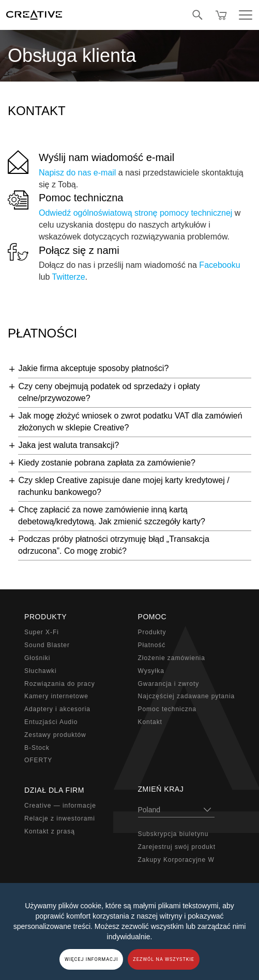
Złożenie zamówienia (172, 658)
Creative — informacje (60, 806)
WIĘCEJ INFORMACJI (91, 959)
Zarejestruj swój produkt (177, 847)
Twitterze (69, 277)
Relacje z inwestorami (60, 818)
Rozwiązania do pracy (60, 684)
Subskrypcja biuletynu (173, 834)
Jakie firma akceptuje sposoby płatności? (93, 368)
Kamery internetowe (56, 696)
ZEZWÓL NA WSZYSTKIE (164, 959)
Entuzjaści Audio (51, 722)
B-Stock (37, 748)
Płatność (152, 645)
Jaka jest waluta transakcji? (68, 445)
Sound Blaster (47, 645)
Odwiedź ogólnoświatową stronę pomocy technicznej (135, 213)
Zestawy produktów (55, 735)
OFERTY (38, 760)
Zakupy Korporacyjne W (176, 860)
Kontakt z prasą (50, 831)
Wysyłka (151, 671)
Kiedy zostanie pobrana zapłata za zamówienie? (106, 463)
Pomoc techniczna (81, 198)
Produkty (152, 632)
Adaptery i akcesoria (57, 709)
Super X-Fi (42, 632)
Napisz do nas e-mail (77, 173)
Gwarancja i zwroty (169, 684)
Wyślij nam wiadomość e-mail (106, 157)
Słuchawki (41, 671)
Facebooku (219, 265)
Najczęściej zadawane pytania (187, 696)
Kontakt (150, 722)
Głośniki (37, 658)
